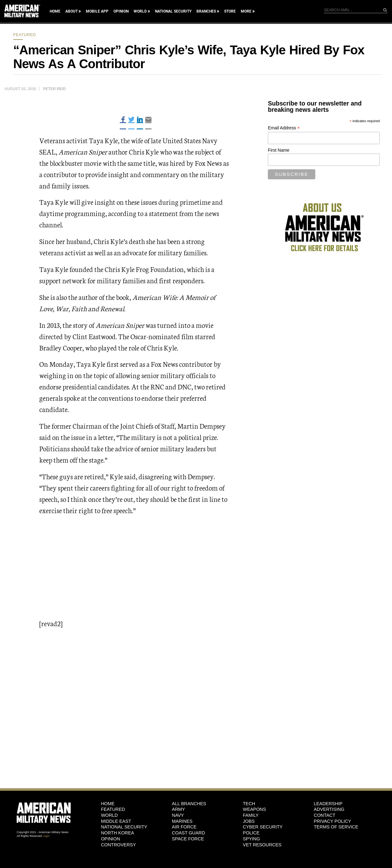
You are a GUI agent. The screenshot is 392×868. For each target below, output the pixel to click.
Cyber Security (263, 827)
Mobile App (97, 11)
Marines (182, 821)
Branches (206, 11)
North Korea (117, 833)
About (72, 11)
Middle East (116, 821)
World (140, 11)
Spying (251, 839)
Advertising (329, 809)
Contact (324, 815)
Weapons (255, 809)
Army (179, 809)
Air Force (184, 827)
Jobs (249, 821)
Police (251, 833)
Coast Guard (188, 833)
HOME (108, 804)
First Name (279, 150)
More (246, 11)
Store (230, 11)
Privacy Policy (332, 821)
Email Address (284, 128)
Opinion (121, 11)
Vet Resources (262, 845)
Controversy (118, 845)
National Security (173, 11)
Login (46, 836)
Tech (249, 804)
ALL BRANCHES (189, 804)
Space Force (188, 839)
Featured (25, 35)
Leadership (328, 804)
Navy (178, 815)
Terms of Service (336, 827)
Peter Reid (54, 89)
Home (55, 11)
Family (251, 815)
